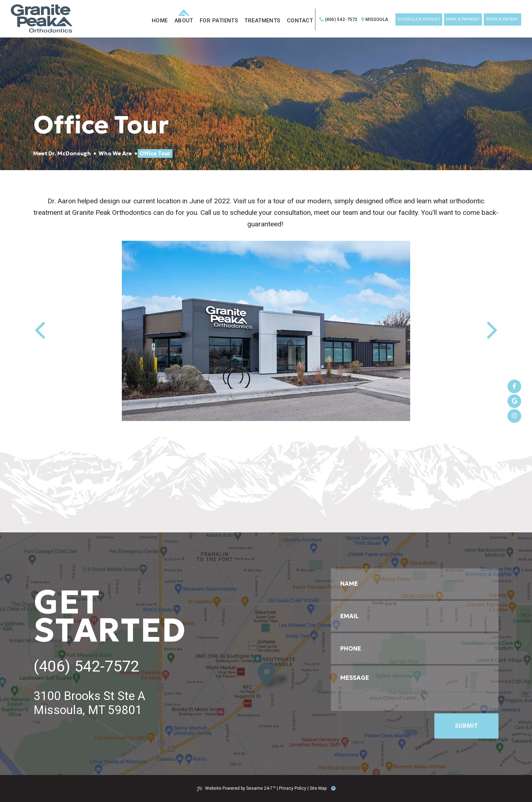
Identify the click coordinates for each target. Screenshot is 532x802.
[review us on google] (514, 401)
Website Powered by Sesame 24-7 (236, 788)
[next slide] (488, 331)
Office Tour (155, 153)
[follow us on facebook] (514, 386)
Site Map (318, 788)
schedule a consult (419, 19)
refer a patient (502, 19)
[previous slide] (44, 331)
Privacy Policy (293, 788)
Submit (467, 726)
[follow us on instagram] (514, 416)
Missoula (375, 19)
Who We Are (115, 153)
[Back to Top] (333, 788)
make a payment (463, 19)
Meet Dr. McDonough (62, 153)
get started (110, 616)
